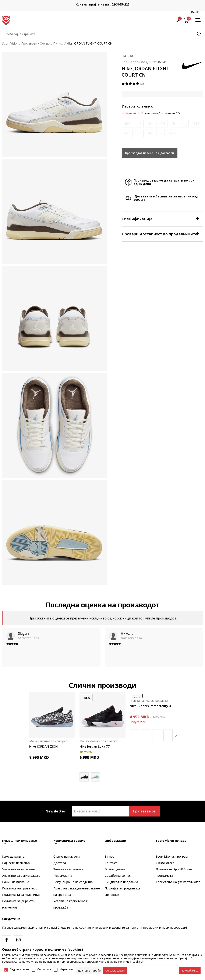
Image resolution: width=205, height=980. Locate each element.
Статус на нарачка (67, 856)
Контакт (111, 863)
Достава (60, 863)
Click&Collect (165, 863)
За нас (109, 856)
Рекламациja (63, 876)
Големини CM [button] (171, 113)
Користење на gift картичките (178, 882)
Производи (29, 43)
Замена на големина (68, 869)
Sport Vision (10, 43)
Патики (58, 43)
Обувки (45, 43)
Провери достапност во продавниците (160, 234)
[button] (102, 34)
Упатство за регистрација (21, 876)
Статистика (44, 969)
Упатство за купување (18, 869)
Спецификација (160, 219)
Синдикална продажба (121, 882)
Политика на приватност (20, 888)
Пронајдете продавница (123, 888)
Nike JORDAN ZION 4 (45, 746)
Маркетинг (66, 969)
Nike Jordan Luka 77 (95, 746)
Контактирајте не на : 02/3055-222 (102, 4)
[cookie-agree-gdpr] (115, 970)
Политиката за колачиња (21, 895)
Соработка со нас (118, 876)
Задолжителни (19, 969)
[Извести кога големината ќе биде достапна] (127, 124)
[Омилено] (177, 20)
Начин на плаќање (16, 882)
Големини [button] (151, 113)
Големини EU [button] (131, 113)
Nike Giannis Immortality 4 (150, 706)
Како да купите (13, 856)
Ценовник (112, 895)
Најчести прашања (16, 863)
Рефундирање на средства (73, 882)
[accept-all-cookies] (190, 970)
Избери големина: (137, 106)
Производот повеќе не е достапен (150, 153)
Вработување (115, 869)
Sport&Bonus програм (172, 856)
